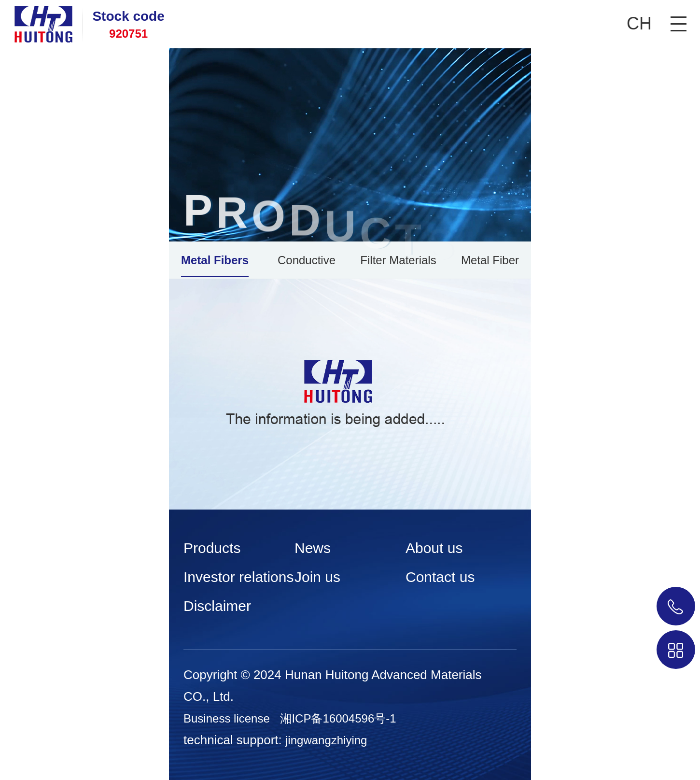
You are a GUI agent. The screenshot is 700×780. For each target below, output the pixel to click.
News (313, 548)
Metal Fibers (215, 260)
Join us (317, 577)
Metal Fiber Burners (490, 265)
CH (639, 23)
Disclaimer (217, 606)
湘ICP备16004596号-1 (338, 718)
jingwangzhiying (326, 740)
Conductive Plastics (307, 265)
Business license (227, 718)
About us (434, 548)
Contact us (440, 577)
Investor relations (238, 577)
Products (212, 548)
